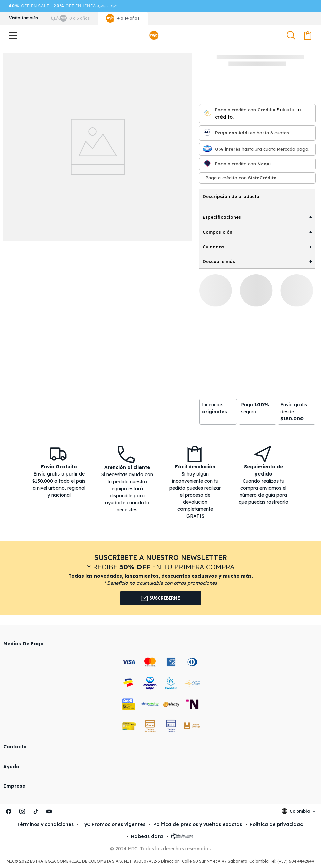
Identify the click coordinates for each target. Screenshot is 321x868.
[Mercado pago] (207, 149)
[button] (292, 36)
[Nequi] (207, 164)
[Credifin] (207, 113)
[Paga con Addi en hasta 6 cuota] (207, 133)
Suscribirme (160, 598)
